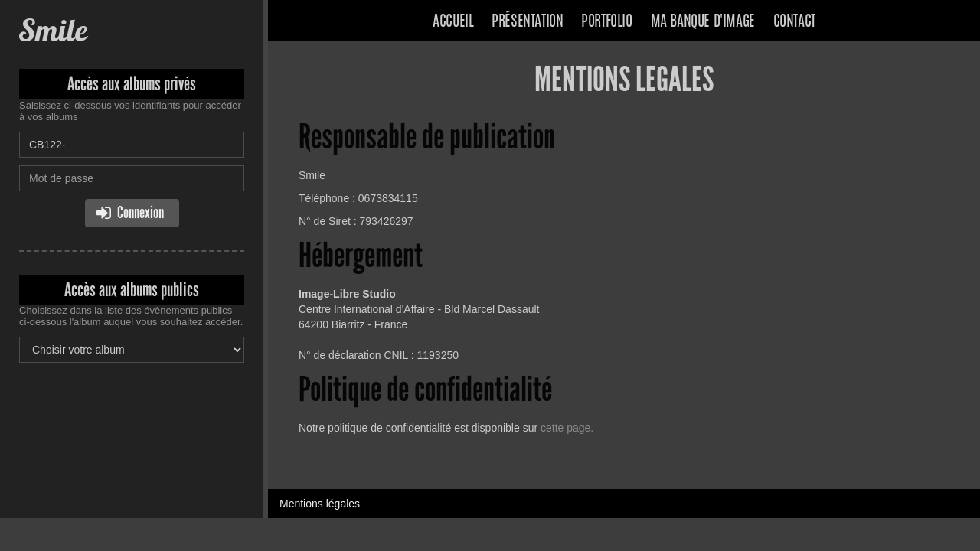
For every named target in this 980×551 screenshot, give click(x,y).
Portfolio (606, 22)
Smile (53, 30)
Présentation (527, 22)
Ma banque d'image (703, 22)
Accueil (453, 22)
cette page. (567, 428)
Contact (794, 22)
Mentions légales (320, 504)
